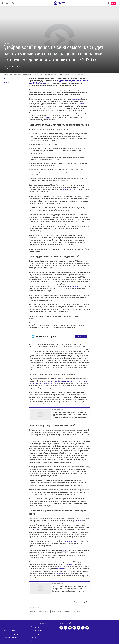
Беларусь (6, 43)
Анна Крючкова (8, 69)
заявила (79, 521)
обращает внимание (69, 189)
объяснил (82, 104)
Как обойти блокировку (11, 634)
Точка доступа (36, 627)
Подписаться (81, 336)
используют (68, 564)
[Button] (8, 79)
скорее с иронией (62, 569)
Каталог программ (9, 630)
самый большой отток (76, 286)
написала (35, 530)
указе (48, 117)
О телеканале (8, 627)
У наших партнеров (37, 630)
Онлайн (34, 637)
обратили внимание (70, 541)
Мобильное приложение (11, 637)
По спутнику (35, 634)
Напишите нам (8, 641)
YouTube (34, 641)
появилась (77, 99)
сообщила (65, 550)
